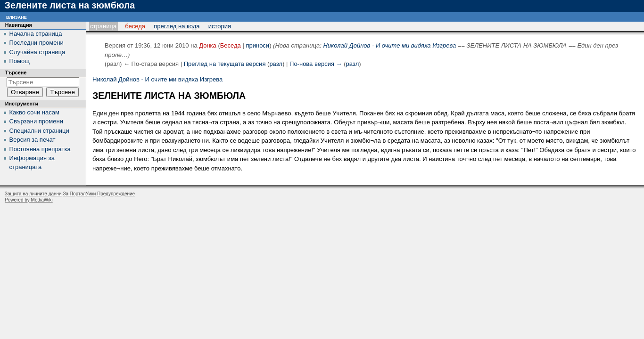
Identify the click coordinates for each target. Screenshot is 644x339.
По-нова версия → (316, 64)
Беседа (135, 26)
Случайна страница (37, 52)
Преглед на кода (177, 26)
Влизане (17, 17)
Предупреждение (116, 194)
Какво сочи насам (34, 112)
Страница (103, 26)
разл (276, 64)
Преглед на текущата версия (225, 64)
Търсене (16, 73)
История (220, 26)
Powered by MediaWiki (29, 200)
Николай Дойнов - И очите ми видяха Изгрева (389, 45)
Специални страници (39, 131)
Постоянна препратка (40, 149)
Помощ (20, 61)
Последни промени (37, 43)
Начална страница (36, 34)
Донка (208, 45)
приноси (257, 45)
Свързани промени (36, 121)
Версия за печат (33, 140)
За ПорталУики (79, 194)
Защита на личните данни (33, 194)
